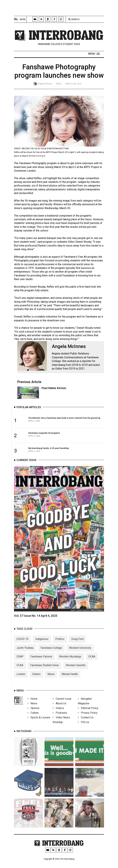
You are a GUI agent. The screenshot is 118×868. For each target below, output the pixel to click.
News (59, 84)
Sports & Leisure (39, 723)
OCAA (92, 663)
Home (32, 704)
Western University (80, 654)
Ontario (36, 680)
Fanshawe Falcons (41, 663)
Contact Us (86, 723)
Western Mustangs (70, 663)
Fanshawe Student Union (44, 672)
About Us (59, 709)
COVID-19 (22, 645)
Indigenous (42, 645)
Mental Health (70, 680)
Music (51, 680)
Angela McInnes (45, 84)
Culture (33, 718)
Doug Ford (77, 645)
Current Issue (62, 704)
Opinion (33, 713)
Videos (58, 713)
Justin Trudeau (25, 654)
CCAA (20, 672)
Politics (60, 645)
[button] (94, 54)
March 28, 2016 (73, 84)
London (21, 680)
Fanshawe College (51, 654)
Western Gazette (76, 672)
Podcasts (60, 718)
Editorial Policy (88, 713)
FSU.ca (83, 727)
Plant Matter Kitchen (54, 388)
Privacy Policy (88, 718)
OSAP (20, 663)
